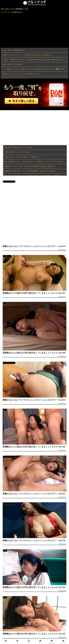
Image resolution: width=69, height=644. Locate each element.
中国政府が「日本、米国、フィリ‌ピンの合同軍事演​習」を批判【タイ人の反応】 (30, 171)
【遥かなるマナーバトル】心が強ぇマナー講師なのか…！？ (23, 157)
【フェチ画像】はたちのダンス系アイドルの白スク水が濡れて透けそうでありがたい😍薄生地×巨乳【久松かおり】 (35, 69)
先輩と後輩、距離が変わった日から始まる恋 (18, 147)
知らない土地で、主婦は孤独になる (13, 50)
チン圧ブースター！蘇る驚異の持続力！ (12, 12)
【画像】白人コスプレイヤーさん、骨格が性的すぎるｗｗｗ (21, 74)
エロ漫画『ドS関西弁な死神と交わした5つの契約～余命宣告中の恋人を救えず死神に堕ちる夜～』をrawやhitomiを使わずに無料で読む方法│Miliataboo (35, 60)
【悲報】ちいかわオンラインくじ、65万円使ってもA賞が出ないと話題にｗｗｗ (27, 55)
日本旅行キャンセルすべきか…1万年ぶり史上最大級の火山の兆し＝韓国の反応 (30, 166)
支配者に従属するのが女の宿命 (12, 64)
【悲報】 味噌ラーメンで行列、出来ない (17, 152)
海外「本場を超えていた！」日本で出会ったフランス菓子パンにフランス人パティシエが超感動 (35, 161)
